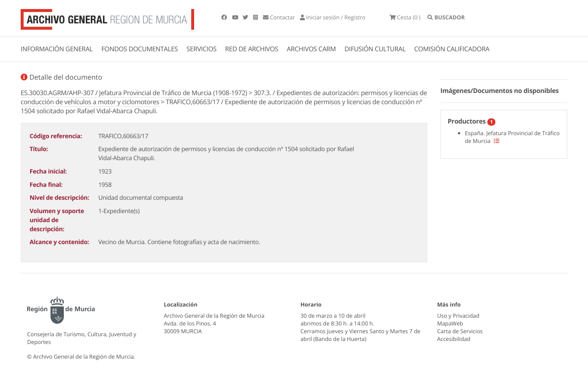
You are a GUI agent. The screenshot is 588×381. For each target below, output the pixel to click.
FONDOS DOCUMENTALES (139, 49)
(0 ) (405, 17)
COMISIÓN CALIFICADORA (452, 49)
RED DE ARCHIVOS (252, 49)
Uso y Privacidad (458, 316)
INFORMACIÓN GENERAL (57, 49)
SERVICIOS (201, 49)
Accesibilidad (454, 339)
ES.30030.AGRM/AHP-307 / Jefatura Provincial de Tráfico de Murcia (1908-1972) (134, 93)
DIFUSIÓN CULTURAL (375, 49)
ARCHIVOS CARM (311, 49)
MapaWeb (450, 323)
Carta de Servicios (460, 331)
